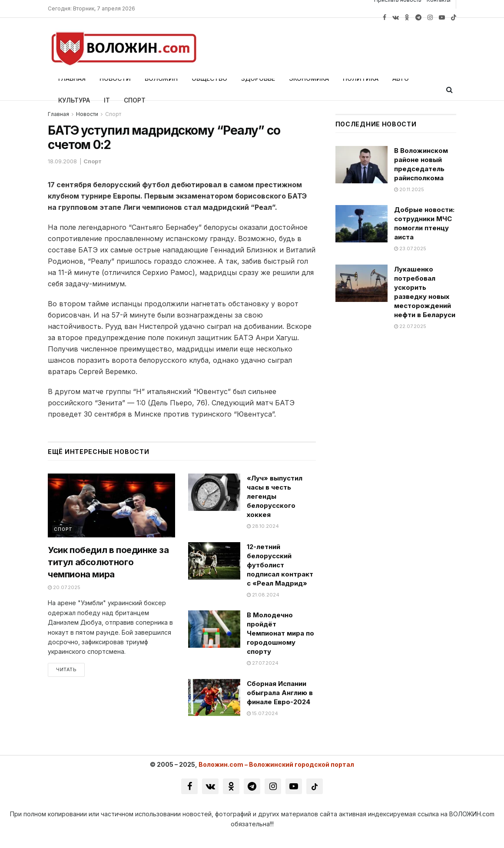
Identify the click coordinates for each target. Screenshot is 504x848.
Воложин (161, 78)
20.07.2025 (64, 587)
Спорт (135, 100)
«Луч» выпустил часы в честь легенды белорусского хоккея (275, 496)
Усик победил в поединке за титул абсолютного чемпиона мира (108, 562)
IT (107, 100)
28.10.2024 (263, 526)
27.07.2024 (263, 663)
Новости (115, 78)
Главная (72, 78)
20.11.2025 (409, 189)
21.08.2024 (263, 595)
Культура (74, 100)
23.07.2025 (410, 248)
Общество (209, 78)
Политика (361, 78)
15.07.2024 (262, 713)
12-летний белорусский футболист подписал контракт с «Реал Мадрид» (280, 565)
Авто (401, 78)
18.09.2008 (62, 161)
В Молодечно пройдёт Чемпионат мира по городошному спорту (280, 633)
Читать (66, 670)
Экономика (309, 78)
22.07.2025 (410, 326)
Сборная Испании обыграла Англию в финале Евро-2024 (280, 693)
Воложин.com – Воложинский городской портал (276, 764)
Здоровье (258, 78)
